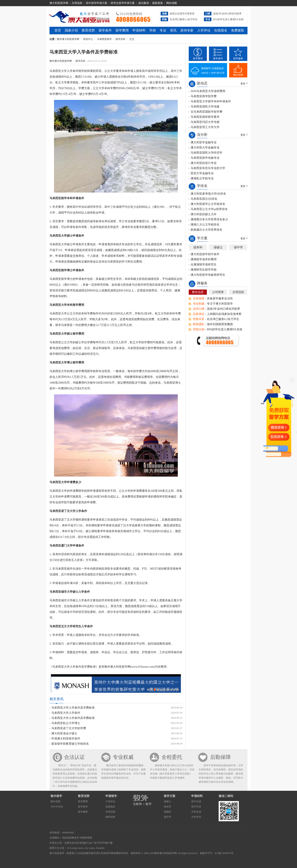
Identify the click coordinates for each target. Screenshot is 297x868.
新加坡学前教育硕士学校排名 (70, 744)
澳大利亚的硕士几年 (204, 214)
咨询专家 (187, 30)
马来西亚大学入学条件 (66, 713)
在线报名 (221, 30)
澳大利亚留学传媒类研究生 (208, 275)
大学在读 (196, 812)
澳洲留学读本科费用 (204, 259)
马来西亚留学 (104, 39)
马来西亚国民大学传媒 (205, 107)
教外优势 (238, 75)
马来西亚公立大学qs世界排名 (209, 209)
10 (178, 690)
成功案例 (144, 3)
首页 (58, 30)
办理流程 (77, 3)
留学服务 (238, 58)
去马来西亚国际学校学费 (206, 112)
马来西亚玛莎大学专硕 (205, 122)
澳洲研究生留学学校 (204, 270)
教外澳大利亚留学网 (80, 16)
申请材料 (139, 30)
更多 (243, 84)
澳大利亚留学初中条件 (205, 254)
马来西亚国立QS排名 (204, 199)
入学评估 (204, 30)
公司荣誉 (218, 292)
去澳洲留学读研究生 (204, 265)
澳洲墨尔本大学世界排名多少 (209, 219)
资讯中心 (88, 39)
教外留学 (56, 796)
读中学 (238, 247)
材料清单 (110, 817)
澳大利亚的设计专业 (204, 163)
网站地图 (172, 3)
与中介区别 (57, 807)
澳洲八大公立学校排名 (205, 225)
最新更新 (158, 3)
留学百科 (120, 39)
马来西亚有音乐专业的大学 (208, 168)
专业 (163, 30)
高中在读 (196, 801)
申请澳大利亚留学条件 (66, 739)
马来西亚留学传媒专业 (205, 158)
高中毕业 (196, 807)
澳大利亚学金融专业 (204, 142)
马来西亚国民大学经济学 (206, 153)
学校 (153, 30)
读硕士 (218, 247)
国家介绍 (71, 30)
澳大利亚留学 (57, 853)
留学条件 (105, 30)
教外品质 (198, 292)
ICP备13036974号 (224, 853)
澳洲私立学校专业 (202, 178)
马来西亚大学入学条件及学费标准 (73, 708)
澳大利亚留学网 (59, 3)
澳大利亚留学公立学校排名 (208, 204)
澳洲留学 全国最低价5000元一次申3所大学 (213, 71)
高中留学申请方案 (97, 3)
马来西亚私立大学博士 (66, 723)
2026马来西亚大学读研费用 (208, 91)
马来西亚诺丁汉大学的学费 (69, 728)
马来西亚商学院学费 (204, 96)
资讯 (173, 30)
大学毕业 (196, 817)
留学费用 (122, 30)
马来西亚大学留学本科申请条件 (211, 101)
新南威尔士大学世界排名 (206, 230)
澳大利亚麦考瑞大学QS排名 (208, 194)
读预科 (167, 812)
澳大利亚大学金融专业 (205, 148)
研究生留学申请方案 (123, 3)
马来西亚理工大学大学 (205, 127)
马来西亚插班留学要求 (205, 117)
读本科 (198, 247)
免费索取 (238, 30)
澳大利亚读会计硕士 (64, 733)
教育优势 (88, 30)
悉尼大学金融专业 (202, 173)
